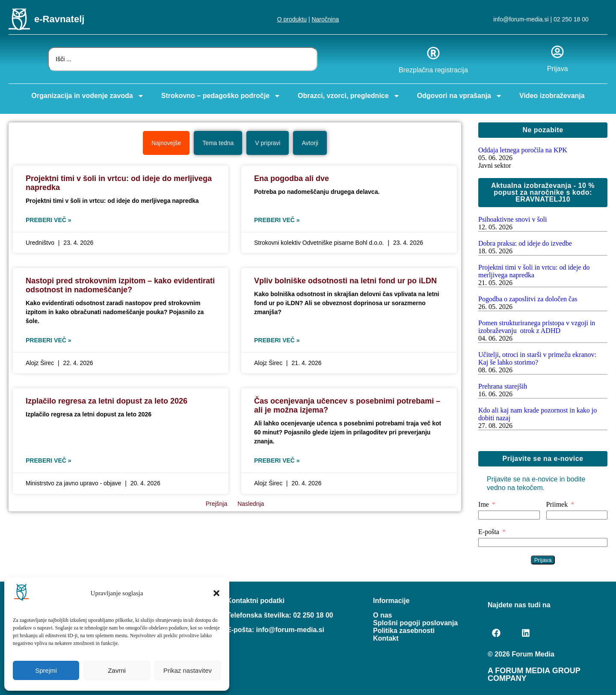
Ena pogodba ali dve (292, 178)
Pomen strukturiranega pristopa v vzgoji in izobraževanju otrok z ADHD (537, 327)
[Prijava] (557, 52)
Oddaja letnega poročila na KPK (523, 150)
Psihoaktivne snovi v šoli (512, 219)
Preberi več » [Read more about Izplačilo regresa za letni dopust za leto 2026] (49, 460)
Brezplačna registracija (433, 70)
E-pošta (489, 532)
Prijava (558, 69)
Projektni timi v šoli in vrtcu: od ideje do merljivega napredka (534, 271)
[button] (216, 593)
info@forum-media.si (521, 19)
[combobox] (183, 59)
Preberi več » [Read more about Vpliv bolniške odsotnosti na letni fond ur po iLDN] (277, 340)
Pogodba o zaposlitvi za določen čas (528, 299)
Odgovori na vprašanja (460, 96)
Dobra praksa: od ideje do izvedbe (525, 243)
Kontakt (386, 638)
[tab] (166, 143)
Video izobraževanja (552, 96)
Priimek (557, 504)
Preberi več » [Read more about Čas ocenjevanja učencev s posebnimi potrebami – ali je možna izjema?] (277, 460)
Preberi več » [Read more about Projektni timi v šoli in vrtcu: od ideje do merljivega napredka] (49, 220)
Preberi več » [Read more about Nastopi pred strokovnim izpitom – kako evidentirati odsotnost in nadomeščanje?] (49, 340)
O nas (382, 615)
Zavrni (117, 670)
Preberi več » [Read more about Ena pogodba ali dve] (277, 220)
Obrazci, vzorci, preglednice (349, 96)
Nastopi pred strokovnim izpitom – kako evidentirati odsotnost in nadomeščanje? (120, 285)
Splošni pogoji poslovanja (415, 623)
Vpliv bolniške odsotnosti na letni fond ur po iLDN (345, 281)
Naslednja (251, 504)
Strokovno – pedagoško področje (221, 96)
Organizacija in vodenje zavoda (87, 96)
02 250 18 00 (571, 19)
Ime (484, 504)
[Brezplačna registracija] (433, 53)
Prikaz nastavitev (188, 670)
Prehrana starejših (503, 386)
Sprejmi (46, 670)
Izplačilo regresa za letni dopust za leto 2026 (107, 401)
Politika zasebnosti (404, 631)
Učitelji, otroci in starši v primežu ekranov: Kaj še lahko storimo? (537, 358)
